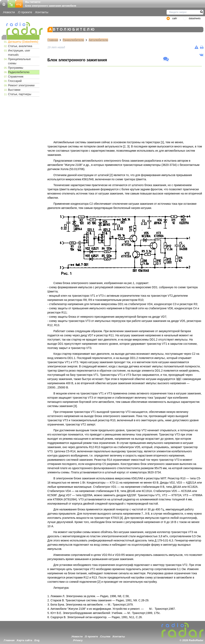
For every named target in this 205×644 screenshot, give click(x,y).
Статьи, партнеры (20, 94)
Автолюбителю (98, 40)
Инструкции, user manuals (19, 53)
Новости (9, 12)
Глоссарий (15, 81)
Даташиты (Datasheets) (23, 42)
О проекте (25, 12)
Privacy (78, 640)
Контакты (42, 12)
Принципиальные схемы (19, 61)
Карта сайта (25, 640)
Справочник (16, 77)
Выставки (14, 90)
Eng (37, 640)
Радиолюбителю (19, 72)
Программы (16, 68)
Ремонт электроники (21, 85)
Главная (53, 40)
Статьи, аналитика (20, 46)
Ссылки (105, 636)
